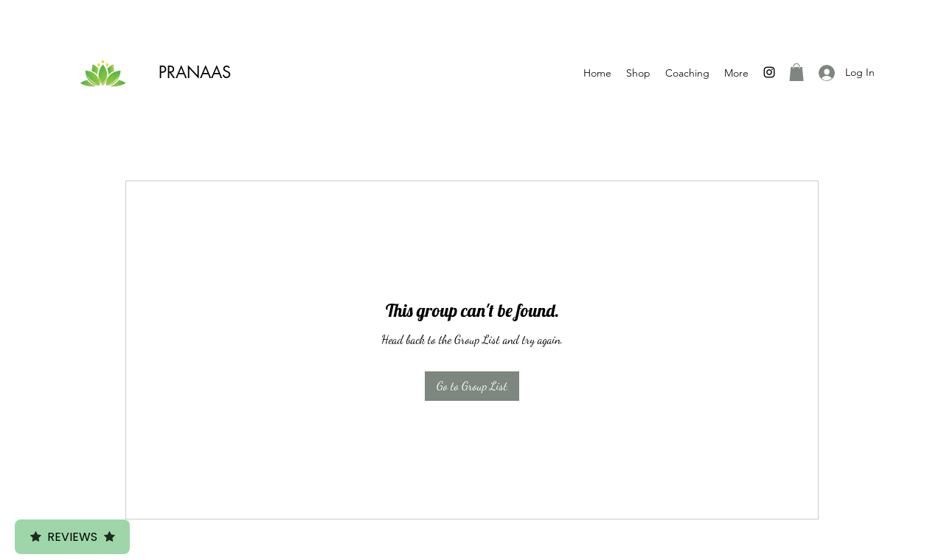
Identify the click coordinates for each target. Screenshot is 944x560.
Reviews (72, 537)
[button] (796, 72)
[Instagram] (769, 72)
